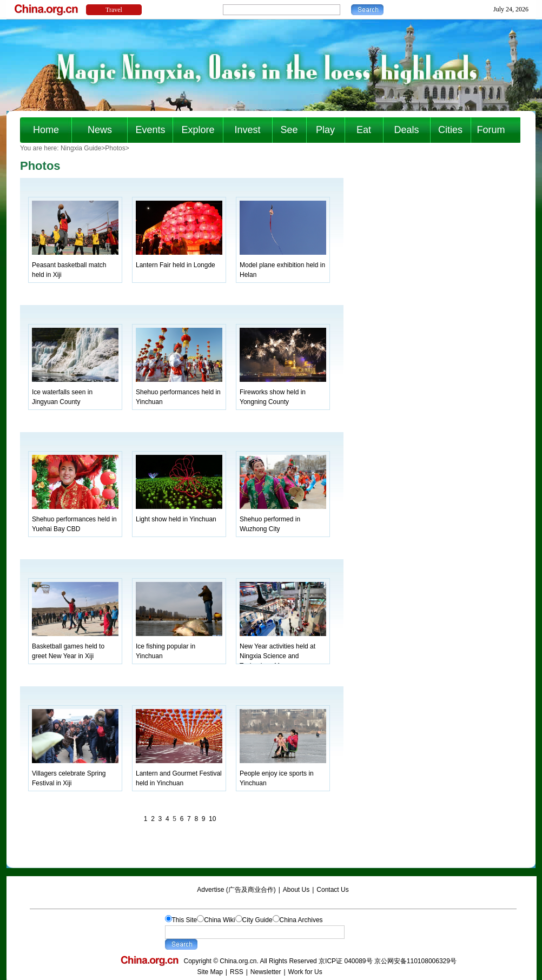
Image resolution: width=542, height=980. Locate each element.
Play (325, 130)
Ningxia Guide (81, 148)
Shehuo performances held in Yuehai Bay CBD (75, 519)
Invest (247, 130)
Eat (364, 130)
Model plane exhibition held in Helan (283, 265)
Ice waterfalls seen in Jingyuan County (75, 392)
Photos (115, 148)
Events (150, 130)
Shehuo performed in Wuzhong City (283, 519)
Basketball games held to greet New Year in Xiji (75, 646)
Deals (406, 130)
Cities (450, 130)
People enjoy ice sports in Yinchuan (283, 773)
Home (46, 130)
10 (212, 819)
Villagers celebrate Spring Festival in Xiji (75, 773)
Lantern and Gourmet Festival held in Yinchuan (179, 773)
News (100, 130)
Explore (198, 130)
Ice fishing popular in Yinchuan (179, 646)
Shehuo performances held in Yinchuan (179, 392)
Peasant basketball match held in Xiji (75, 265)
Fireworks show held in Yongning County (283, 392)
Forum (491, 130)
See (289, 130)
